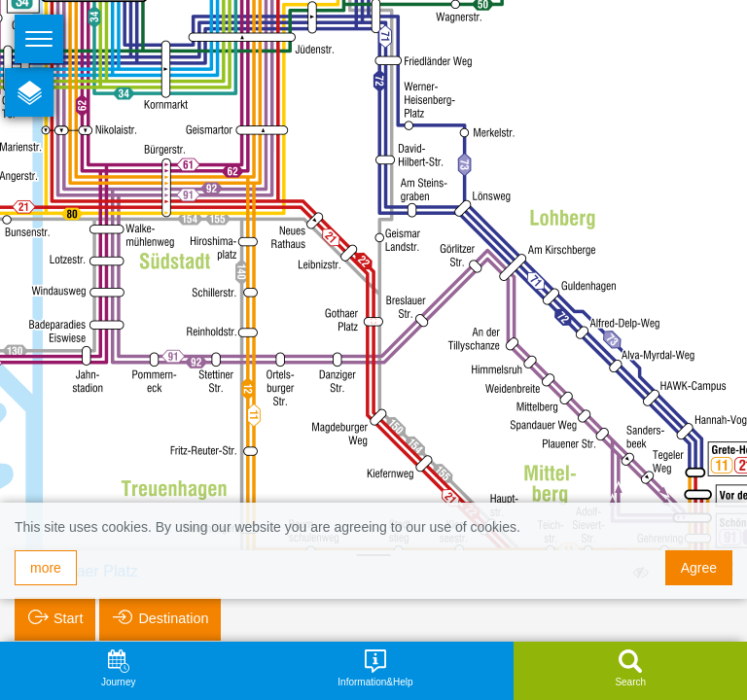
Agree (699, 568)
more (46, 568)
